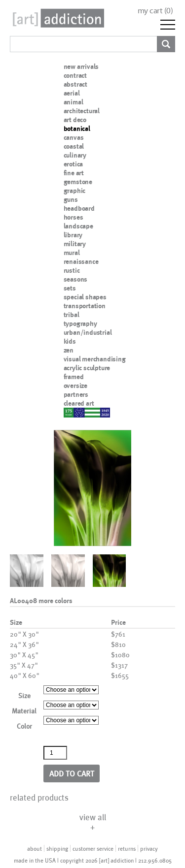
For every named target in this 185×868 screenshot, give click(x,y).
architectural (82, 111)
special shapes (85, 297)
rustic (72, 270)
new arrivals (81, 66)
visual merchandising (95, 359)
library (73, 235)
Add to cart (72, 773)
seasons (76, 279)
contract (75, 75)
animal (74, 102)
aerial (72, 93)
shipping (57, 848)
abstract (75, 84)
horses (74, 217)
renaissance (81, 261)
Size (24, 695)
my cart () (155, 11)
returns (127, 848)
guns (71, 199)
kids (70, 341)
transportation (85, 306)
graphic (75, 191)
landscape (78, 226)
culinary (75, 155)
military (75, 244)
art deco (75, 120)
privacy (149, 848)
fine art (74, 173)
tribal (72, 315)
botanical (77, 129)
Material (24, 711)
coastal (74, 146)
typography (80, 323)
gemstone (78, 182)
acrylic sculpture (87, 368)
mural (72, 253)
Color (24, 726)
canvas (74, 137)
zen (69, 350)
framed (74, 377)
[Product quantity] (55, 753)
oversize (75, 386)
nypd (71, 412)
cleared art (79, 403)
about (35, 848)
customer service (93, 848)
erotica (74, 164)
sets (70, 288)
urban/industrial (88, 332)
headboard (79, 208)
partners (76, 394)
